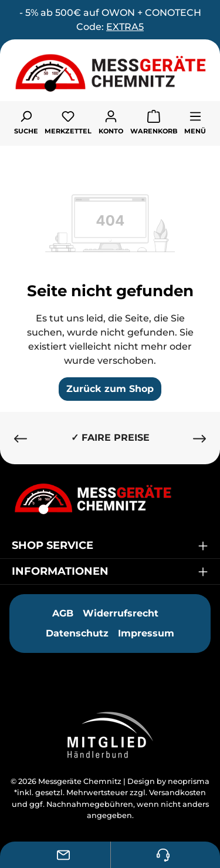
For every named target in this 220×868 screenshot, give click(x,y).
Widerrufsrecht (121, 613)
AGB (63, 613)
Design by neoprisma (168, 781)
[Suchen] (26, 121)
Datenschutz (77, 633)
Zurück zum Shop (110, 389)
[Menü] (195, 121)
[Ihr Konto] (111, 121)
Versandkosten (177, 792)
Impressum (146, 633)
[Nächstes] (199, 438)
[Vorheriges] (21, 438)
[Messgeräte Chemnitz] (110, 499)
